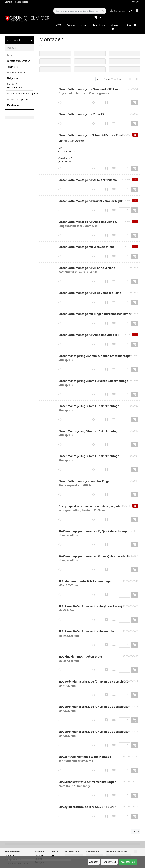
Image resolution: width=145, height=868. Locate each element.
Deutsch (39, 856)
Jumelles (11, 55)
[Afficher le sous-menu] (32, 40)
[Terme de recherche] (77, 11)
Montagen (13, 105)
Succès (84, 25)
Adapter (94, 862)
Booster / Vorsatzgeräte (14, 86)
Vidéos (114, 27)
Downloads (99, 25)
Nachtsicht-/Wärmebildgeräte (20, 93)
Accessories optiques (18, 99)
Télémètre (12, 67)
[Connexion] (118, 11)
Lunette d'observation (19, 61)
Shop (131, 25)
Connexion (10, 856)
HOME (58, 25)
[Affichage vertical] (130, 79)
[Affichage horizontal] (137, 79)
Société (71, 25)
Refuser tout (109, 862)
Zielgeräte (12, 78)
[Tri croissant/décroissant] (98, 79)
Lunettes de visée (16, 73)
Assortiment (13, 40)
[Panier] (95, 17)
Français (136, 2)
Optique (19, 48)
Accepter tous (128, 862)
